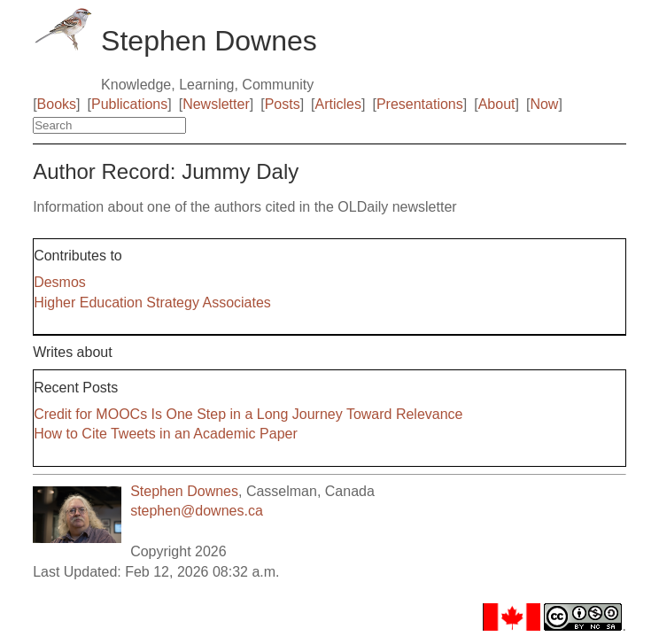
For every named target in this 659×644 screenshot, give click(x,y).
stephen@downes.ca (197, 511)
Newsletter (216, 104)
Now (544, 104)
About (497, 104)
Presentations (420, 104)
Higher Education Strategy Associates (152, 303)
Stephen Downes (184, 491)
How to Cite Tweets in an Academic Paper (166, 434)
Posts (283, 104)
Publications (129, 104)
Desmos (60, 282)
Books (57, 104)
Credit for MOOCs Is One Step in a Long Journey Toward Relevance (248, 414)
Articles (338, 104)
